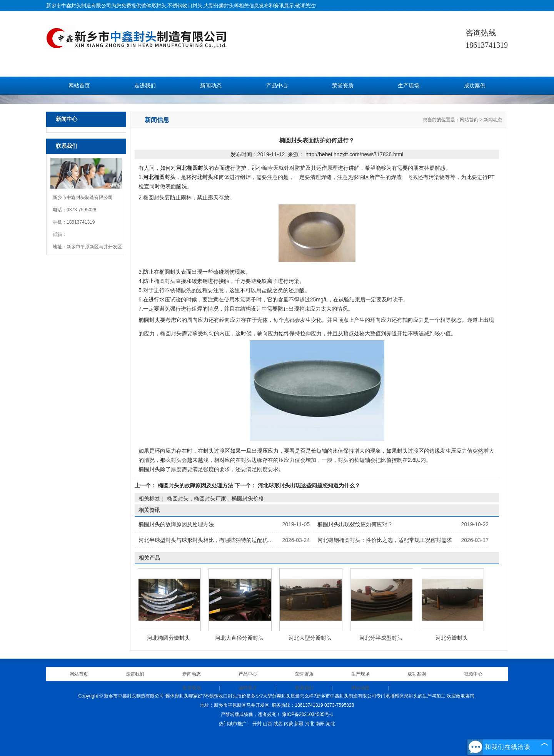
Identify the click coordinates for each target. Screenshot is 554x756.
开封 (257, 724)
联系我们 (304, 688)
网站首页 (79, 86)
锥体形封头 (154, 6)
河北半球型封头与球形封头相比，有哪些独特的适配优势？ (209, 540)
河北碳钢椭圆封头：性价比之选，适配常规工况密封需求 (385, 540)
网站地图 (360, 688)
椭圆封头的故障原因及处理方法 (195, 485)
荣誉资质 (343, 86)
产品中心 (277, 86)
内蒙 (289, 724)
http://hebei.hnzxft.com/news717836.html (354, 154)
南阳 (320, 724)
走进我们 (145, 86)
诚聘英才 (248, 688)
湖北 (330, 724)
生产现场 (409, 86)
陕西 (278, 724)
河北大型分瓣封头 (310, 638)
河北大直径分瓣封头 (239, 638)
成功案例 (475, 86)
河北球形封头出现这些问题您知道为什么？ (308, 485)
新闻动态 (211, 86)
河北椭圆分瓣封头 (169, 638)
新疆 (299, 724)
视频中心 (473, 674)
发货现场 (192, 688)
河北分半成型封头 (381, 638)
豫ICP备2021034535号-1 (308, 714)
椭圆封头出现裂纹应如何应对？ (355, 524)
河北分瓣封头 (452, 638)
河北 (310, 724)
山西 (267, 724)
